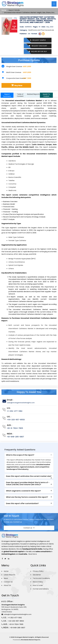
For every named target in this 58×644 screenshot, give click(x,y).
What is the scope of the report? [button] (20, 455)
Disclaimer (37, 575)
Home (4, 10)
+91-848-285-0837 (15, 437)
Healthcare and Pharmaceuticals (41, 30)
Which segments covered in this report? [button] (23, 491)
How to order (38, 585)
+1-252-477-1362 (15, 411)
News (6, 578)
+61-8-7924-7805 (15, 428)
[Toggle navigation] (54, 4)
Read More (33, 554)
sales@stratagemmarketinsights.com (21, 403)
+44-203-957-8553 (16, 420)
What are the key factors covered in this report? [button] (27, 497)
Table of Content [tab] (20, 95)
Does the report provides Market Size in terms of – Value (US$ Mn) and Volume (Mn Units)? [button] (28, 483)
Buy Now (17, 85)
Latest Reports (10, 575)
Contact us (29, 528)
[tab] (29, 455)
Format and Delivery (41, 589)
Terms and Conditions (41, 578)
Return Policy (38, 582)
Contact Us (8, 582)
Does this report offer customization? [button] (22, 503)
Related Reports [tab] (33, 94)
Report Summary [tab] (7, 95)
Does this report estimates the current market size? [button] (29, 476)
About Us (7, 585)
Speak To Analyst (46, 95)
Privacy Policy (38, 571)
